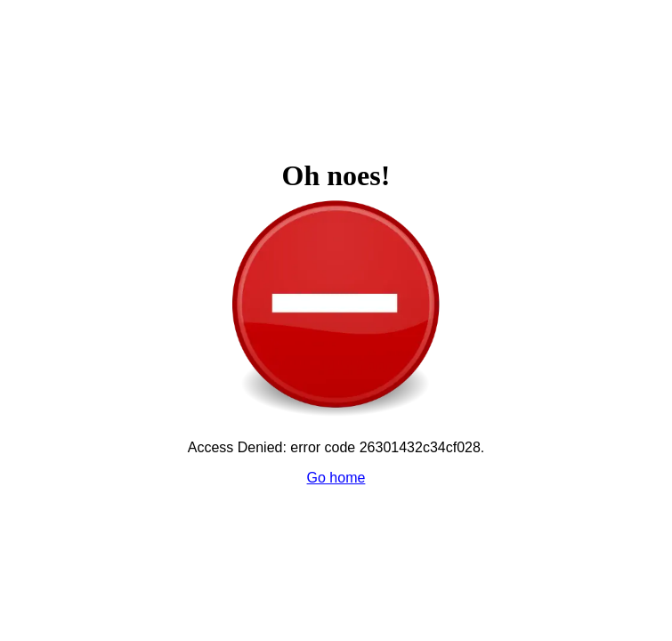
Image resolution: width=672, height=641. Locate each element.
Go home (336, 478)
